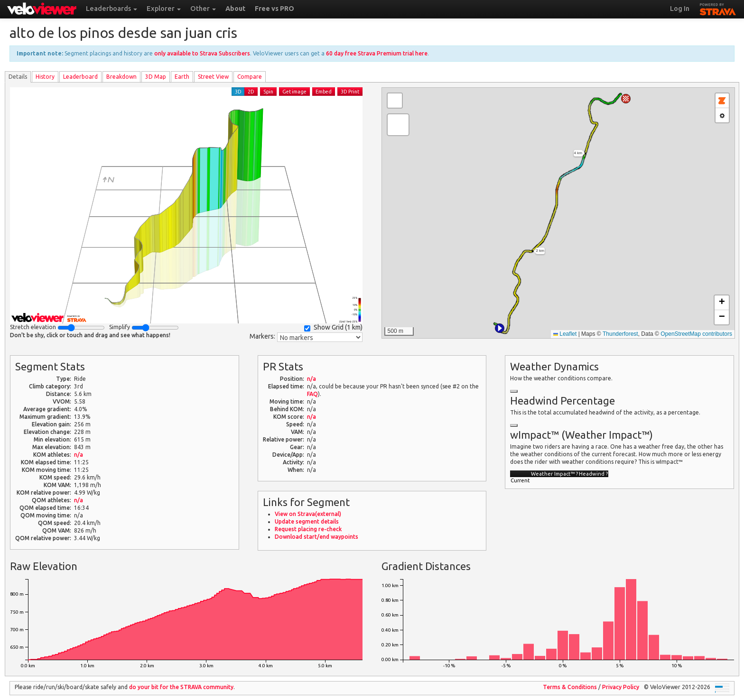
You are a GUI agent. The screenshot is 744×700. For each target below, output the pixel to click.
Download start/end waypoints (316, 537)
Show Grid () (333, 327)
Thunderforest (620, 334)
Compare (250, 77)
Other (203, 9)
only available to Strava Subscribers (202, 53)
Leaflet (565, 334)
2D (251, 92)
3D (238, 92)
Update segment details (307, 521)
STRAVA (718, 8)
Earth (182, 77)
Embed (324, 92)
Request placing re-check (308, 529)
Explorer (164, 9)
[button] (500, 328)
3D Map (156, 77)
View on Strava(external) (308, 514)
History (45, 77)
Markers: (262, 336)
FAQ (312, 394)
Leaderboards (112, 9)
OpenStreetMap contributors (696, 334)
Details (18, 77)
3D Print (350, 92)
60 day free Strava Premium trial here (377, 53)
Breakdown (121, 77)
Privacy (621, 687)
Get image (294, 92)
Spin (268, 92)
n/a (79, 455)
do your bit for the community (181, 687)
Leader (80, 77)
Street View (213, 77)
